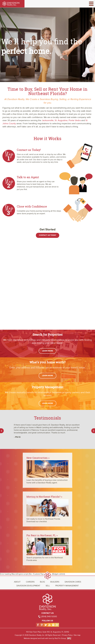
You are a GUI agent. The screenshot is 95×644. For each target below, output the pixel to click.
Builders (55, 582)
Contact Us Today (48, 235)
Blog (42, 582)
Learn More (47, 351)
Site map (77, 635)
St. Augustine (61, 120)
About (17, 582)
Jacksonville (48, 120)
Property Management (67, 586)
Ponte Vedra (75, 120)
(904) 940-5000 (49, 617)
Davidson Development (28, 586)
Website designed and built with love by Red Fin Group (46, 638)
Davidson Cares (73, 582)
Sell (48, 586)
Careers (30, 582)
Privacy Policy (67, 635)
